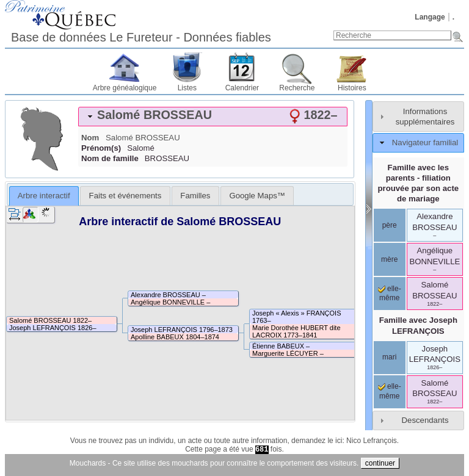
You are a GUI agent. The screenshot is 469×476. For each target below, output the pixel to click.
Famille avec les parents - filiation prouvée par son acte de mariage (418, 183)
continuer (380, 463)
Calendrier (242, 88)
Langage (430, 17)
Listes (187, 88)
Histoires (352, 88)
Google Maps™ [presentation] (257, 196)
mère (389, 259)
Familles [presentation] (195, 196)
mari (389, 357)
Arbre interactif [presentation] (44, 196)
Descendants (425, 420)
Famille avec (418, 325)
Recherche (297, 88)
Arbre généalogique (125, 88)
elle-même (390, 294)
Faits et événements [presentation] (125, 196)
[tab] (213, 117)
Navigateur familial (425, 142)
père (390, 225)
